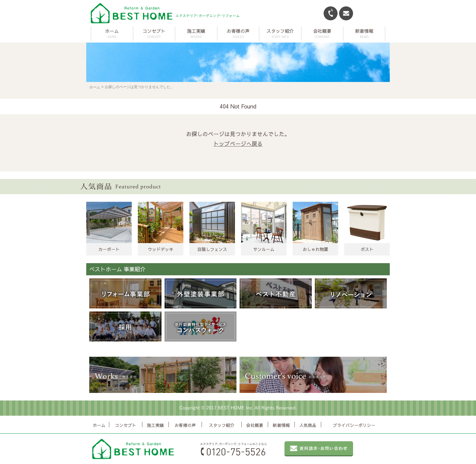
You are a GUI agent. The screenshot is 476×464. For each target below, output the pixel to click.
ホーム (112, 31)
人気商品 (308, 425)
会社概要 (255, 425)
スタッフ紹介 (222, 425)
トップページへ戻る (238, 144)
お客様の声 (185, 425)
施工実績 (155, 425)
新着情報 (281, 425)
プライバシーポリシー (354, 425)
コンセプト (126, 425)
